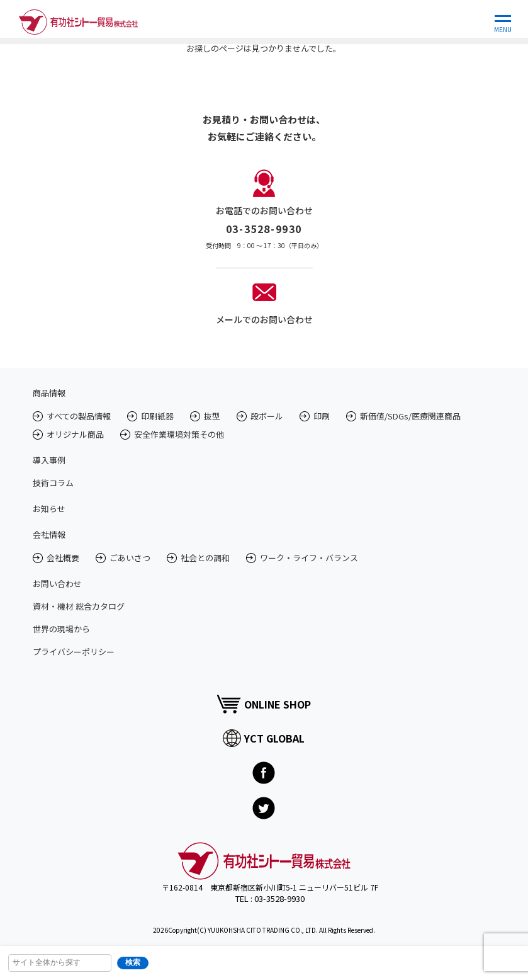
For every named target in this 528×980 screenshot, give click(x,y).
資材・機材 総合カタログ (79, 606)
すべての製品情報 (79, 416)
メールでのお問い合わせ (264, 319)
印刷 (322, 416)
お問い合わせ (57, 584)
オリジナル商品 (75, 434)
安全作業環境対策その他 (179, 434)
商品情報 (49, 393)
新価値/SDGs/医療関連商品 (410, 416)
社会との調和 (205, 558)
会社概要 (63, 558)
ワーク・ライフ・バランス (309, 558)
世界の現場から (61, 629)
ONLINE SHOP (264, 704)
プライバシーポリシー (74, 652)
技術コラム (53, 483)
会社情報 (49, 534)
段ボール (267, 416)
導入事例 (49, 460)
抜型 (212, 416)
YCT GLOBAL (264, 738)
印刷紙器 (157, 416)
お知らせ (49, 509)
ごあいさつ (130, 558)
